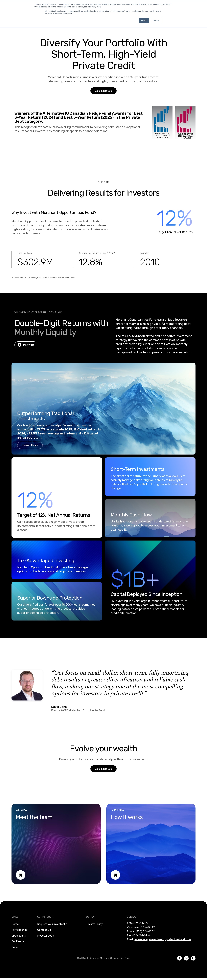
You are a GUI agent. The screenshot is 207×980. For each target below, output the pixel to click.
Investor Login (46, 936)
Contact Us (44, 930)
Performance (19, 930)
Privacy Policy (94, 924)
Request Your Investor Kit (52, 924)
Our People (18, 941)
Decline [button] (156, 20)
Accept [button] (144, 20)
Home (15, 924)
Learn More (30, 445)
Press (15, 947)
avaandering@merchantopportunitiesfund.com (163, 939)
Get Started (103, 91)
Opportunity (19, 936)
